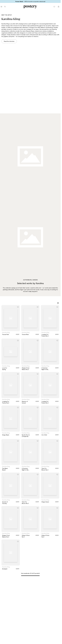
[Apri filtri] (58, 303)
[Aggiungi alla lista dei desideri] (18, 307)
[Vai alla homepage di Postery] (30, 7)
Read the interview (9, 41)
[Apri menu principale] (1, 7)
